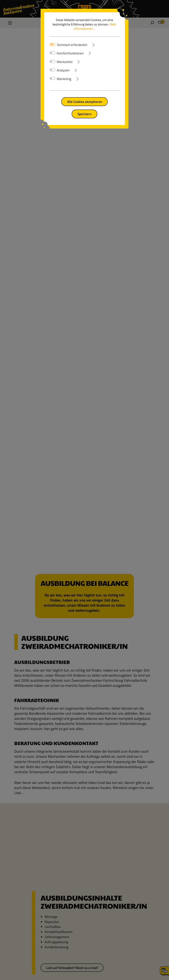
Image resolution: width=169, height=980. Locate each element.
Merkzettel (65, 62)
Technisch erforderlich (72, 45)
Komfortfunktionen (70, 53)
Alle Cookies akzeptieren (85, 102)
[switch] (53, 53)
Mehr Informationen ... (95, 27)
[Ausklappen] (103, 44)
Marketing (64, 79)
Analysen (63, 70)
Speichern (84, 114)
